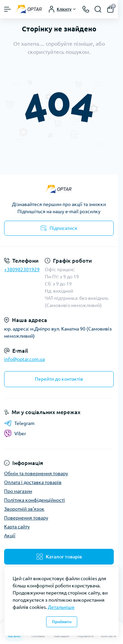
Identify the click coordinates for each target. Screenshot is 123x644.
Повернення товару (26, 518)
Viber (15, 434)
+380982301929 (22, 269)
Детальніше (61, 607)
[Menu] (8, 9)
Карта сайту (17, 527)
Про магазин (18, 491)
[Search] (98, 9)
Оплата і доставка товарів (33, 482)
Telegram (19, 423)
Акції (10, 536)
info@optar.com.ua (24, 359)
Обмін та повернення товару (36, 473)
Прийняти (62, 622)
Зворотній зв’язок (24, 509)
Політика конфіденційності (35, 500)
